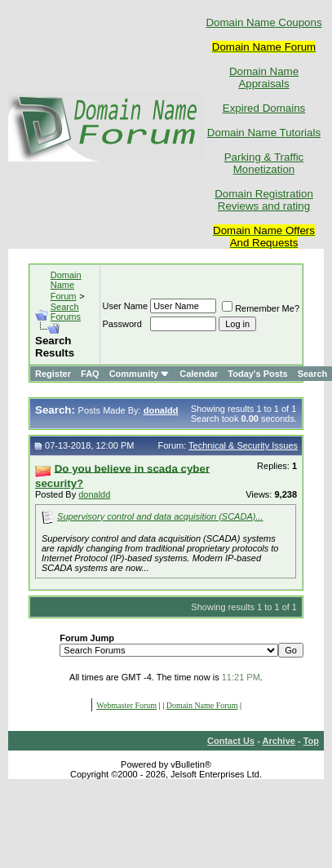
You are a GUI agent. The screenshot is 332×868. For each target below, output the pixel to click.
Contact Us (231, 741)
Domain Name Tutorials (264, 133)
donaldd (94, 494)
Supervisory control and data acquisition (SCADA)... (160, 516)
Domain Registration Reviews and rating (264, 200)
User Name (126, 306)
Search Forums (66, 312)
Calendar (199, 374)
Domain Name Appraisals (264, 77)
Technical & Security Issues (243, 445)
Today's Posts (257, 374)
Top (311, 741)
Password (122, 324)
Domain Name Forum (66, 286)
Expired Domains (264, 108)
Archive (279, 741)
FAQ (90, 374)
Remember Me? (261, 308)
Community (140, 374)
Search (313, 374)
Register (53, 374)
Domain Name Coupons (263, 22)
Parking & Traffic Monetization (264, 163)
